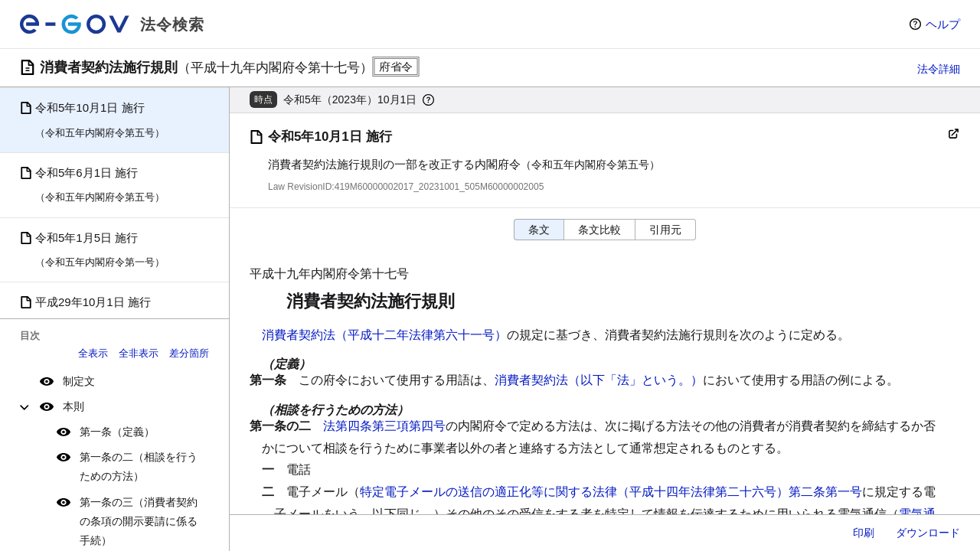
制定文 (79, 381)
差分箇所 (189, 353)
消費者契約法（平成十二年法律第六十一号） (384, 335)
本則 (73, 406)
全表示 (93, 353)
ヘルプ (943, 24)
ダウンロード (928, 533)
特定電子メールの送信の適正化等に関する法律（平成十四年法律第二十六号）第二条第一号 (611, 492)
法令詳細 (939, 69)
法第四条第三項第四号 (384, 426)
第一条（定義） (117, 432)
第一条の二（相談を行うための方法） (139, 466)
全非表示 (139, 353)
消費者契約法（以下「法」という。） (599, 380)
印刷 (864, 533)
